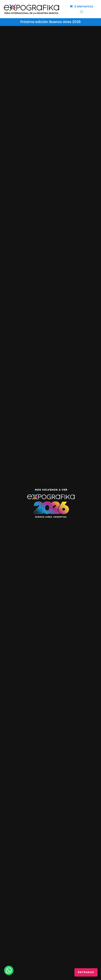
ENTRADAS (86, 972)
